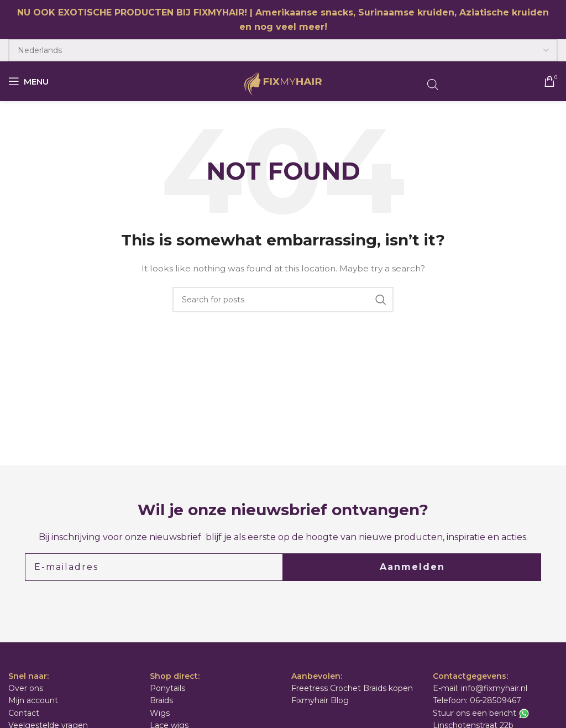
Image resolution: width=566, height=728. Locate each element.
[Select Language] (283, 50)
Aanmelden (412, 567)
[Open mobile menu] (28, 81)
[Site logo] (283, 83)
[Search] (283, 300)
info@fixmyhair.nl (494, 688)
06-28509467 (496, 700)
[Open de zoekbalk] (433, 84)
